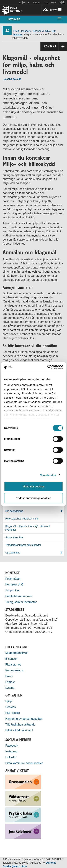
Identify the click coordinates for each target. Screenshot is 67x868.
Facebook (12, 746)
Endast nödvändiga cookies (33, 498)
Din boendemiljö (14, 511)
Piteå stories (13, 664)
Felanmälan (13, 579)
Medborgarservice (17, 653)
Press (9, 676)
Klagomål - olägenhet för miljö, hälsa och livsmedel (28, 528)
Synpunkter (13, 590)
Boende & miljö (41, 31)
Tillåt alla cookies (33, 486)
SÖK (45, 10)
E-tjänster (24, 2)
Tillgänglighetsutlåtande (20, 724)
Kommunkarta (14, 670)
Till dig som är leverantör (21, 602)
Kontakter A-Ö (14, 584)
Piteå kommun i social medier (24, 763)
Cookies (11, 707)
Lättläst (37, 2)
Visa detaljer (48, 475)
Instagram (12, 751)
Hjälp (9, 701)
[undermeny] (60, 19)
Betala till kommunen (19, 596)
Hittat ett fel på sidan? (19, 730)
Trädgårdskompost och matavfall (23, 545)
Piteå (16, 31)
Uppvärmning (13, 553)
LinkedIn (11, 757)
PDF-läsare (13, 713)
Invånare (14, 19)
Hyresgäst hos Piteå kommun (22, 519)
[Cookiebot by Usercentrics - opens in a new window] (48, 367)
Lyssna (10, 688)
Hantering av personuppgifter (24, 719)
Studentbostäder (15, 537)
